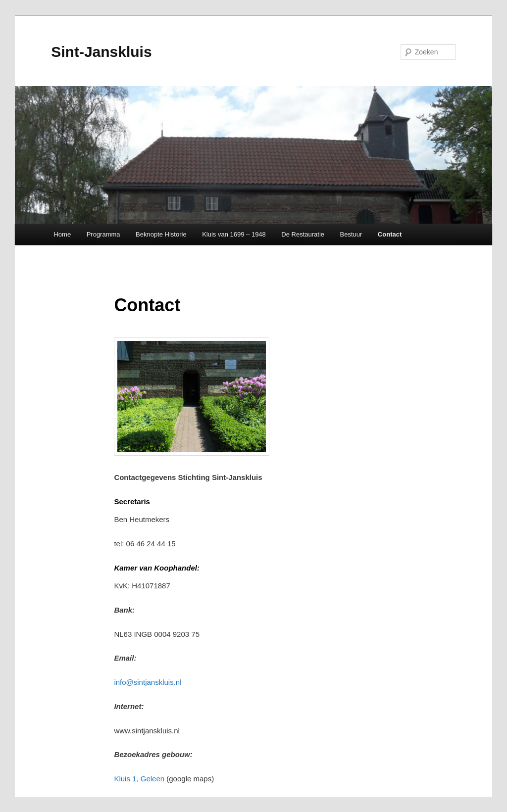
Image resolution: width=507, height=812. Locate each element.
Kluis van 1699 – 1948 (234, 234)
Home (62, 234)
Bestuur (351, 234)
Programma (103, 234)
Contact (390, 234)
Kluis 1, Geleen (140, 779)
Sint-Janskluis (101, 52)
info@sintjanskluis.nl (148, 682)
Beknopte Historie (161, 234)
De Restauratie (303, 234)
